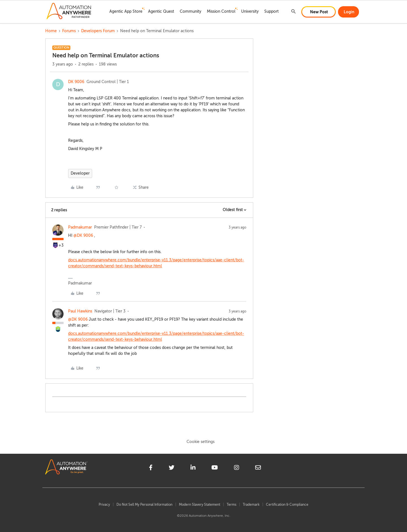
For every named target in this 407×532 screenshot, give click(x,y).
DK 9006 (76, 82)
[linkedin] (193, 468)
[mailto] (258, 468)
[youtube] (215, 468)
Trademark (251, 505)
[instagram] (237, 468)
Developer (80, 173)
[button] (319, 12)
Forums (69, 31)
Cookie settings (201, 442)
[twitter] (172, 468)
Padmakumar (80, 227)
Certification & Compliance (287, 505)
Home (51, 31)
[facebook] (151, 468)
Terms (231, 505)
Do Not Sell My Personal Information (144, 505)
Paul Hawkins (80, 311)
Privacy (104, 505)
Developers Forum (98, 31)
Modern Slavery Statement (200, 505)
